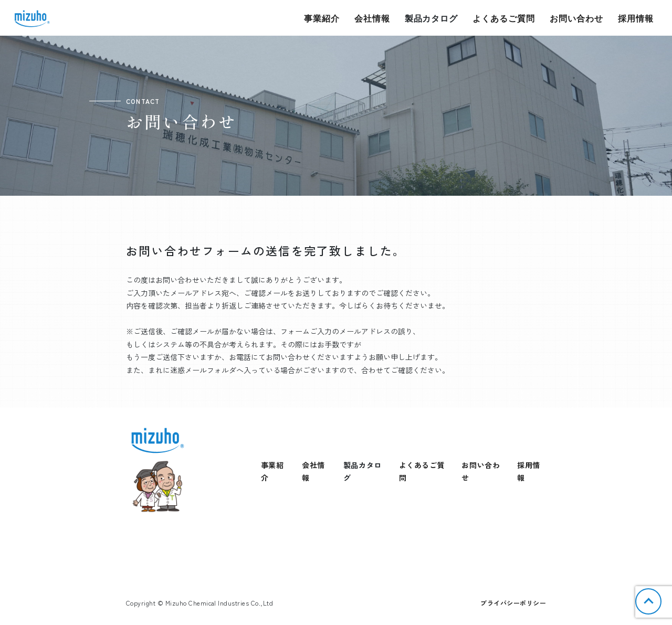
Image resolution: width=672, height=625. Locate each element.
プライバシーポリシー (513, 603)
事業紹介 (322, 18)
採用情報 (636, 18)
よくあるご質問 (504, 18)
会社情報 (372, 18)
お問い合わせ (576, 18)
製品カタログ (432, 18)
